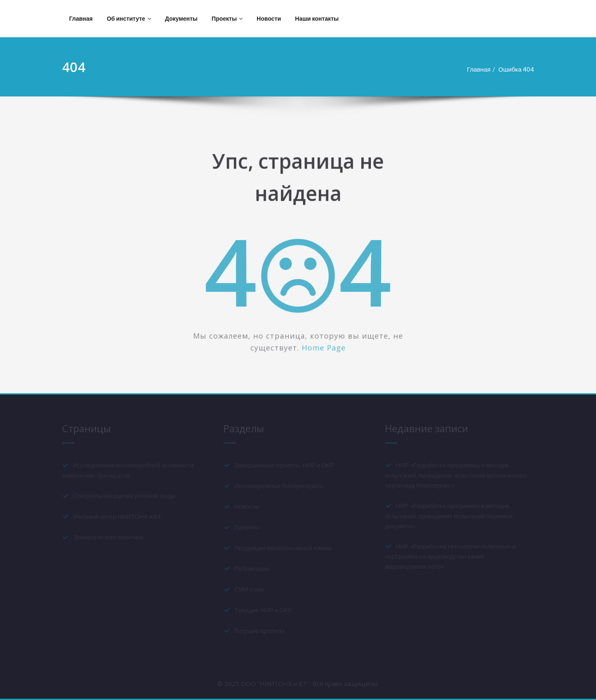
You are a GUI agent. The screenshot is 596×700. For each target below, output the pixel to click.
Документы (181, 18)
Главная (81, 18)
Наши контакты (317, 18)
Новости (269, 18)
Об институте (129, 18)
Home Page (324, 348)
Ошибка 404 (520, 69)
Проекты (227, 18)
